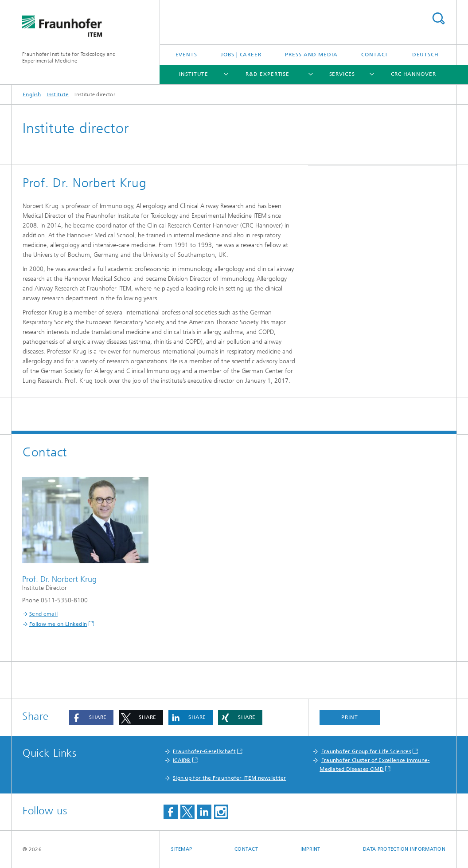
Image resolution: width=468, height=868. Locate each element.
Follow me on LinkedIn (58, 624)
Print (350, 717)
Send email (43, 614)
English (32, 94)
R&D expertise (267, 74)
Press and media (311, 55)
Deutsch (425, 55)
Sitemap (181, 849)
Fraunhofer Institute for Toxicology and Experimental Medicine (69, 57)
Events (186, 55)
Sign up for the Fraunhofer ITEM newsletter (230, 778)
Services (342, 74)
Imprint (310, 849)
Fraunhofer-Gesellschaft (204, 751)
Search (438, 18)
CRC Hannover (413, 74)
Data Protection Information (404, 849)
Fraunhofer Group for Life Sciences (366, 751)
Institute (194, 74)
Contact (375, 55)
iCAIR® (182, 760)
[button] (91, 717)
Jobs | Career (241, 55)
